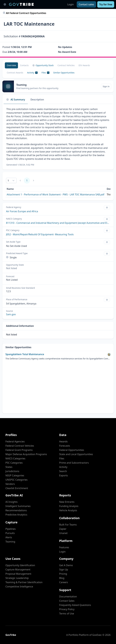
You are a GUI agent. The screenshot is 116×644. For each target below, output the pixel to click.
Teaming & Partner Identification (24, 582)
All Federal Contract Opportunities (25, 13)
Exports (64, 475)
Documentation (68, 597)
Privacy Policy (67, 609)
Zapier (63, 529)
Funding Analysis (69, 506)
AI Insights (11, 502)
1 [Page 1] (27, 181)
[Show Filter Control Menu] (107, 208)
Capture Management (18, 570)
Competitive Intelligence (19, 587)
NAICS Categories (15, 458)
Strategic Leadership (17, 578)
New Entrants (67, 502)
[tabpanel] (58, 137)
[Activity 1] (32, 73)
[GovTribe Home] (21, 4)
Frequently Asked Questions (75, 605)
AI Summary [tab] (16, 100)
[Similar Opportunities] (64, 73)
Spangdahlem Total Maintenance (25, 354)
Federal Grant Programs (19, 450)
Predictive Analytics (16, 515)
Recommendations (16, 510)
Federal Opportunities (72, 450)
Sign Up (64, 570)
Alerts (9, 537)
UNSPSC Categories (16, 480)
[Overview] (11, 65)
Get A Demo (66, 565)
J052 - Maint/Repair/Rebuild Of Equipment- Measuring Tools (40, 234)
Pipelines (11, 529)
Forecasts (65, 446)
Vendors (10, 484)
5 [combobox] (8, 180)
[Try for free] (106, 4)
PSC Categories (14, 463)
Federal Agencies (15, 441)
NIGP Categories (15, 475)
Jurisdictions (12, 471)
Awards (63, 441)
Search (63, 471)
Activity (63, 467)
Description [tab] (37, 100)
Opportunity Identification (20, 565)
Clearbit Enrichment (17, 488)
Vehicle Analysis (68, 510)
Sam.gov (11, 314)
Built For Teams (68, 525)
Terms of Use (67, 614)
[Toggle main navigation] (5, 4)
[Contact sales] (86, 4)
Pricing (63, 574)
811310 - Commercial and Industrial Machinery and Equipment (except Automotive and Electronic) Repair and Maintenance (58, 223)
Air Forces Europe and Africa (22, 211)
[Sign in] (106, 86)
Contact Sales (67, 601)
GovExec (97, 635)
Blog (62, 578)
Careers (64, 582)
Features (64, 547)
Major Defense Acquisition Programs (26, 454)
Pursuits (10, 533)
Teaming (10, 542)
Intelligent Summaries (18, 506)
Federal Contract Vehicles (20, 446)
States (9, 467)
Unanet (63, 533)
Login (71, 4)
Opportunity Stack (43, 65)
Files (62, 458)
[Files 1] (45, 73)
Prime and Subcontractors (74, 463)
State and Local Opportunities (76, 454)
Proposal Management (18, 574)
